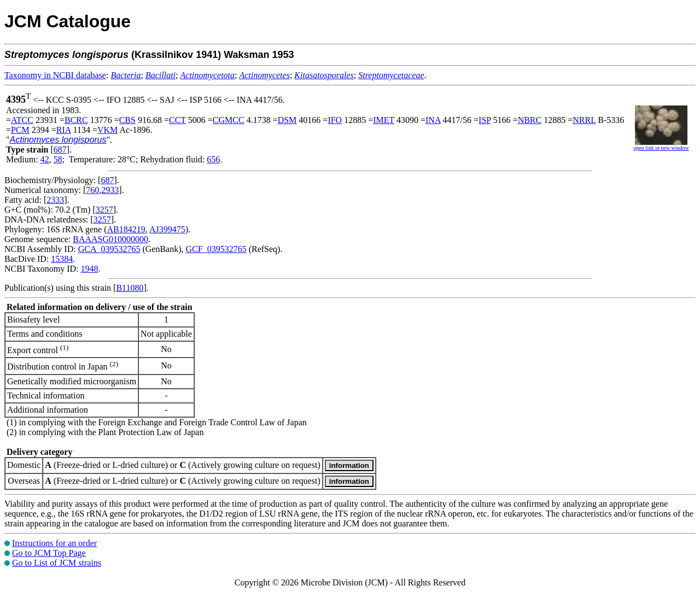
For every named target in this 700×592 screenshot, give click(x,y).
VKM (107, 130)
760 (92, 190)
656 (213, 159)
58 (58, 159)
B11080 (130, 288)
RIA (64, 130)
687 (60, 150)
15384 (62, 259)
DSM (287, 120)
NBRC (530, 120)
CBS (127, 120)
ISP (485, 120)
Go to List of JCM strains (57, 563)
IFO (335, 120)
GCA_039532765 (109, 249)
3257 (104, 210)
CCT (177, 120)
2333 (55, 200)
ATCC (22, 120)
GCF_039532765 (216, 249)
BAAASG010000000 (110, 239)
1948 (89, 269)
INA (433, 120)
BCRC (76, 120)
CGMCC (229, 120)
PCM (20, 130)
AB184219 (126, 229)
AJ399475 (167, 229)
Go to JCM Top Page (49, 553)
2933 (110, 190)
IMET (384, 120)
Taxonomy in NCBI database (55, 75)
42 (45, 159)
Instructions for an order (54, 543)
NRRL (584, 120)
